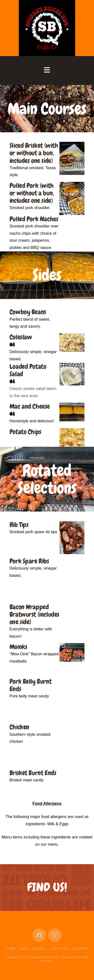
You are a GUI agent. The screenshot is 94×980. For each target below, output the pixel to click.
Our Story (59, 949)
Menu (24, 949)
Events (40, 949)
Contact (80, 949)
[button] (47, 70)
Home (11, 949)
